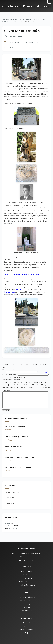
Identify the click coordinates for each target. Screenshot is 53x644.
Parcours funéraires (26, 569)
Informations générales (27, 585)
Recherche (10, 491)
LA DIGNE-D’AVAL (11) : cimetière (18, 455)
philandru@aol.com (27, 548)
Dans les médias (26, 599)
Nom (4, 360)
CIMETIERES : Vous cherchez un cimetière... (23, 19)
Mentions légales (27, 617)
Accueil (5, 19)
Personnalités (27, 566)
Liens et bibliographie (27, 592)
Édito (26, 624)
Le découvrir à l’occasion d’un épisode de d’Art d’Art (23, 262)
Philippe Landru (33, 42)
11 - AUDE (14, 21)
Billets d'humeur (27, 588)
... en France (42, 19)
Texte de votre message (11, 367)
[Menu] (49, 2)
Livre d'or (27, 595)
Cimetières (26, 563)
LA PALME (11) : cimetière (15, 414)
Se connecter (43, 360)
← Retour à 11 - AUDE (13, 480)
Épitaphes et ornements (26, 573)
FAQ (26, 621)
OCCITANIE (6, 21)
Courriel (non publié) (10, 362)
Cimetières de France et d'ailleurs (27, 6)
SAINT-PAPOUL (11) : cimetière (17, 425)
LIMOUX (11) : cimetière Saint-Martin (19, 445)
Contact (26, 614)
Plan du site (10, 486)
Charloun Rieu (27, 277)
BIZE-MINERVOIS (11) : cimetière (18, 435)
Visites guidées (26, 559)
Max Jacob (44, 274)
